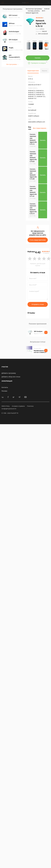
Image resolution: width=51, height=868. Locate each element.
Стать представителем (38, 240)
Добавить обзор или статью (11, 377)
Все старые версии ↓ (40, 128)
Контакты (5, 387)
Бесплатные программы (34, 9)
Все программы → (13, 64)
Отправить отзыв (38, 304)
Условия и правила (18, 406)
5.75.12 (40, 29)
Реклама (4, 391)
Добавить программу (9, 373)
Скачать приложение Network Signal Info (33, 139)
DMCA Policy (6, 406)
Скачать (38, 58)
